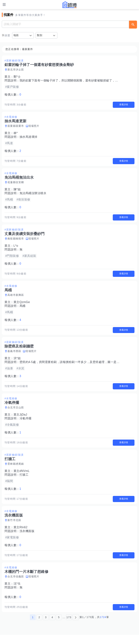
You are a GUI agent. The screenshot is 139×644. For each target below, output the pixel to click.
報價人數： (13, 95)
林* (16, 134)
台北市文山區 (16, 413)
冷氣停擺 (26, 424)
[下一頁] (76, 626)
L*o (16, 248)
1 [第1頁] (33, 626)
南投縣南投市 (16, 241)
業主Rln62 (21, 535)
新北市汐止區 (16, 70)
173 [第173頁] (69, 626)
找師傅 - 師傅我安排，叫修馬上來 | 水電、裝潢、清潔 (69, 5)
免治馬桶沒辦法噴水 (33, 195)
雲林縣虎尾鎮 (16, 470)
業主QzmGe (22, 306)
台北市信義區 (16, 585)
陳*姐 (17, 191)
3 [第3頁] (46, 626)
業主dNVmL (22, 477)
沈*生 (17, 592)
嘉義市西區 (14, 356)
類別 (40, 35)
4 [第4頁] (52, 626)
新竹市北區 (14, 528)
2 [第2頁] (39, 626)
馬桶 (23, 309)
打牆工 (24, 481)
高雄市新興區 (16, 299)
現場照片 (34, 127)
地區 (16, 35)
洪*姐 (17, 363)
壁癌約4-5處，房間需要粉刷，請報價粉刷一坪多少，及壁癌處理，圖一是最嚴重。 (74, 367)
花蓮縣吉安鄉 (16, 184)
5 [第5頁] (59, 626)
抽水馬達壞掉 (29, 138)
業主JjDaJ (20, 420)
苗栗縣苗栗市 (16, 127)
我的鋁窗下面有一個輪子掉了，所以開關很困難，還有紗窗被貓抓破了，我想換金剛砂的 (78, 80)
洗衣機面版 (27, 538)
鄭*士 (17, 77)
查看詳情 (124, 105)
